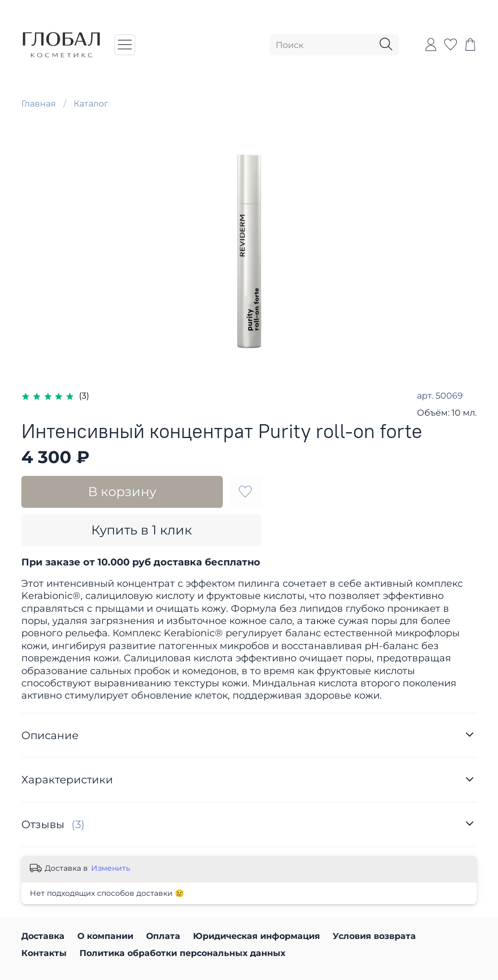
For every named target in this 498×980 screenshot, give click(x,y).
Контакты (44, 953)
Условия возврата (374, 936)
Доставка (43, 936)
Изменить (111, 868)
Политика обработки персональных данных (182, 953)
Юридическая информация (256, 936)
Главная (39, 104)
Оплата (163, 936)
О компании (105, 936)
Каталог (91, 104)
